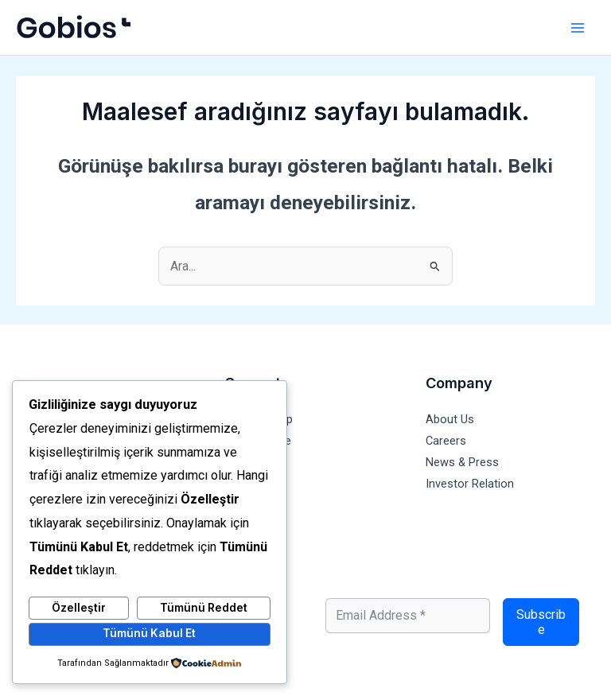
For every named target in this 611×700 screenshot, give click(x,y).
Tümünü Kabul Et (149, 633)
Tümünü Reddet (204, 608)
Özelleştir (79, 608)
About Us (450, 419)
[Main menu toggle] (577, 27)
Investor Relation (470, 484)
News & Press (462, 462)
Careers (446, 441)
